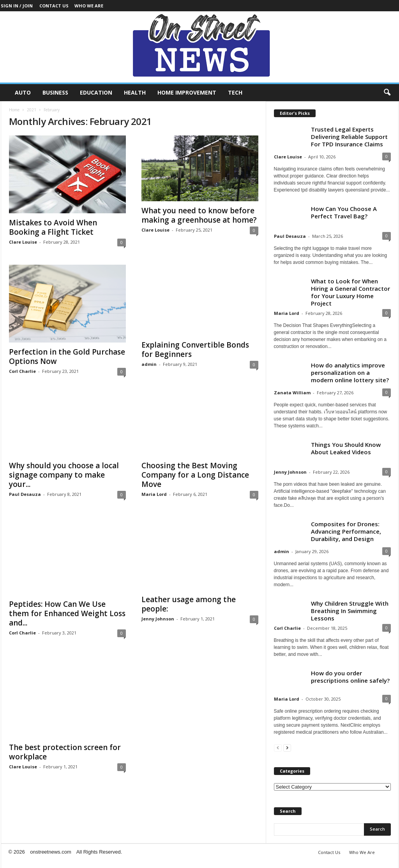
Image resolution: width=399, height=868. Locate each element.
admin (149, 364)
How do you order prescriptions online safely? (350, 677)
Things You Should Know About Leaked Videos (346, 448)
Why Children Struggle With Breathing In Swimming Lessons (350, 611)
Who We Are (89, 6)
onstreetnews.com (51, 852)
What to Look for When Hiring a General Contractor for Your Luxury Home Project (350, 292)
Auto (23, 92)
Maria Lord (154, 494)
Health (135, 92)
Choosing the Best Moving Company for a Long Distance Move (195, 475)
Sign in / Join (17, 6)
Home (14, 110)
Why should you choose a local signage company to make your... (64, 475)
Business (55, 92)
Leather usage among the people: (189, 604)
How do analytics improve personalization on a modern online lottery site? (350, 373)
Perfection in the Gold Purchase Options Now (67, 357)
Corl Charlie (22, 371)
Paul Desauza (25, 494)
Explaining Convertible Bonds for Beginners (195, 350)
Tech (235, 92)
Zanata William (292, 393)
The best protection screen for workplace (65, 732)
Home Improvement (187, 92)
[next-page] (287, 748)
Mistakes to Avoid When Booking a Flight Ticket (53, 227)
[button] (387, 93)
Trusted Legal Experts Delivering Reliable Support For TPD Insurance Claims (349, 137)
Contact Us (54, 6)
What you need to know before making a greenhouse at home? (199, 215)
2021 (32, 110)
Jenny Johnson (158, 619)
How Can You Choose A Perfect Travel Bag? (344, 212)
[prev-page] (278, 748)
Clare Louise (23, 242)
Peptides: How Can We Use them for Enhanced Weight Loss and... (67, 613)
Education (96, 92)
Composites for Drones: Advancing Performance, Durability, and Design (346, 531)
